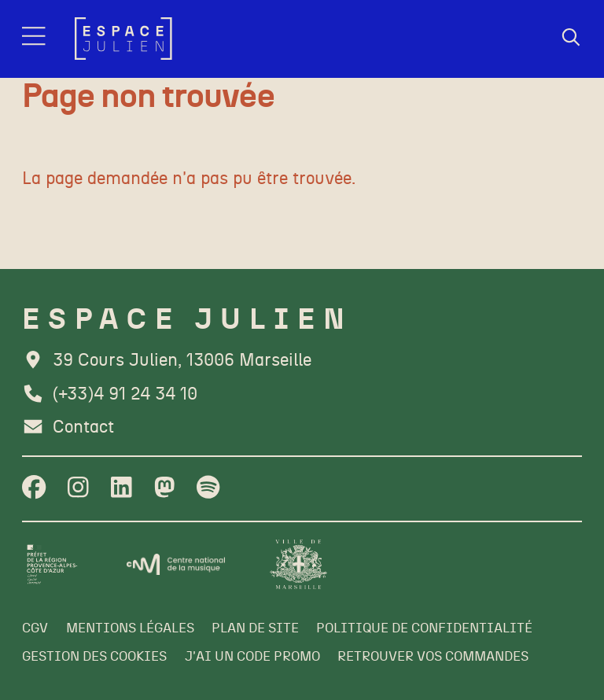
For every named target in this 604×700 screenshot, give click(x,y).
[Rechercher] (571, 39)
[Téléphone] (110, 395)
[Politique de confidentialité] (424, 629)
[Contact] (68, 428)
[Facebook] (34, 489)
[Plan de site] (255, 629)
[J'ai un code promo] (252, 657)
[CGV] (35, 629)
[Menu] (35, 39)
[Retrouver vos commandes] (433, 657)
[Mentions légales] (130, 629)
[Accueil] (123, 39)
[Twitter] (165, 489)
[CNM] (176, 564)
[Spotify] (208, 489)
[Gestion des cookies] (94, 657)
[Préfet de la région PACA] (52, 564)
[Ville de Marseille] (298, 564)
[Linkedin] (122, 489)
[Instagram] (78, 489)
